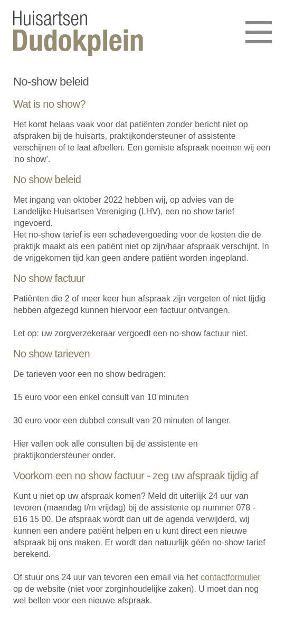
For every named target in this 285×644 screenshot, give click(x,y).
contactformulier (231, 577)
